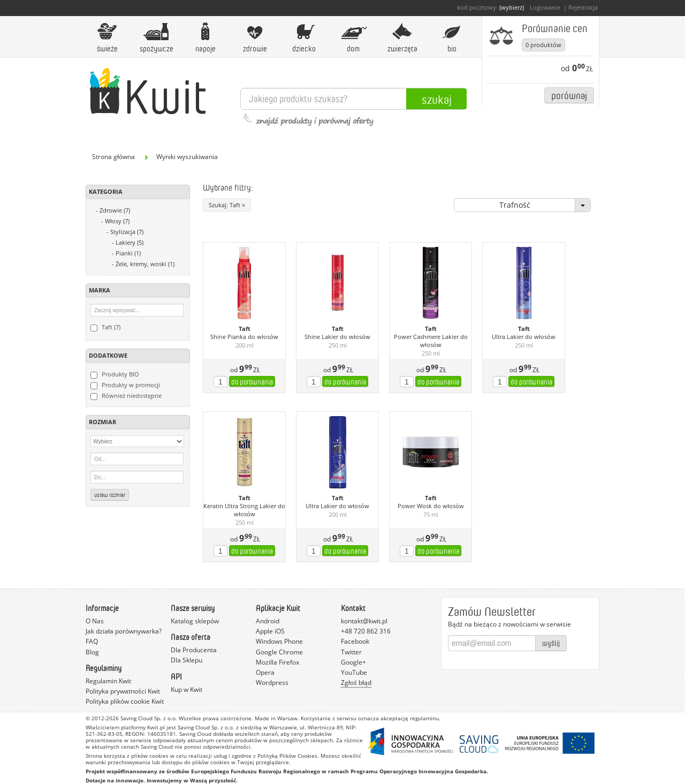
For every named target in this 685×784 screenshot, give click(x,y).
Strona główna (113, 157)
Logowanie (545, 7)
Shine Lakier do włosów (337, 337)
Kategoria (106, 191)
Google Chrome (279, 652)
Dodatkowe (108, 355)
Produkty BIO (115, 374)
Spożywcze (157, 38)
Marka (100, 290)
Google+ (353, 662)
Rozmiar (102, 422)
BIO (452, 38)
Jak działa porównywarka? (124, 631)
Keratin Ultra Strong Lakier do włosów (244, 510)
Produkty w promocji (125, 385)
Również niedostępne (126, 396)
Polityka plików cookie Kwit (125, 701)
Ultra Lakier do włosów (524, 337)
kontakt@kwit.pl (364, 621)
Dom (353, 38)
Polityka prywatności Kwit (123, 691)
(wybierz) (512, 7)
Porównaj (569, 95)
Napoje (205, 38)
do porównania (252, 382)
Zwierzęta (402, 38)
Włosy (117, 221)
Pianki (128, 253)
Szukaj (437, 99)
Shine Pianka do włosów (244, 337)
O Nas (95, 621)
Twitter (351, 652)
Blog (92, 652)
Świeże (107, 38)
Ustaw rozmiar (110, 495)
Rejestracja (583, 7)
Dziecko (304, 38)
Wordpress (272, 683)
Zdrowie (255, 38)
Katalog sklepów (195, 621)
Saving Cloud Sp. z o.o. (149, 718)
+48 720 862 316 (366, 631)
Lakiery (130, 242)
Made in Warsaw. (277, 718)
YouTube (354, 672)
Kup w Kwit (187, 689)
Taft (245, 329)
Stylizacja (127, 232)
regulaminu (424, 718)
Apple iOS (270, 631)
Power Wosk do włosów (431, 506)
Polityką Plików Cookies (287, 756)
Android (268, 621)
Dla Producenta (194, 650)
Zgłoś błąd (356, 683)
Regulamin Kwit (108, 681)
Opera (265, 672)
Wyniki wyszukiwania (187, 157)
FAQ (92, 641)
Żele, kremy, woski (145, 264)
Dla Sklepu (187, 660)
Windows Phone (279, 641)
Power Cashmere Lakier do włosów (431, 341)
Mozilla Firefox (277, 662)
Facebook (355, 641)
